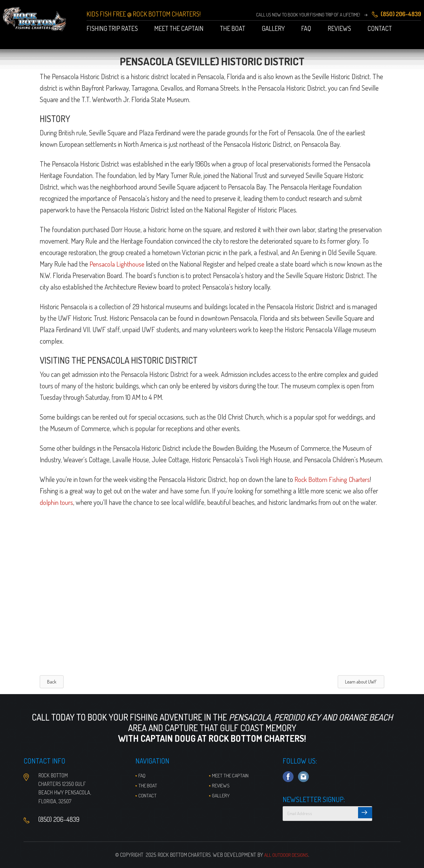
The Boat (149, 785)
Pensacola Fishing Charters (36, 20)
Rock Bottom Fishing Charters (334, 479)
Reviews (222, 785)
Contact (148, 795)
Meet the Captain (232, 775)
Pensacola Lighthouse (118, 264)
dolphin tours (57, 502)
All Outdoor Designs (286, 855)
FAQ (142, 775)
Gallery (222, 795)
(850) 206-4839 (60, 820)
